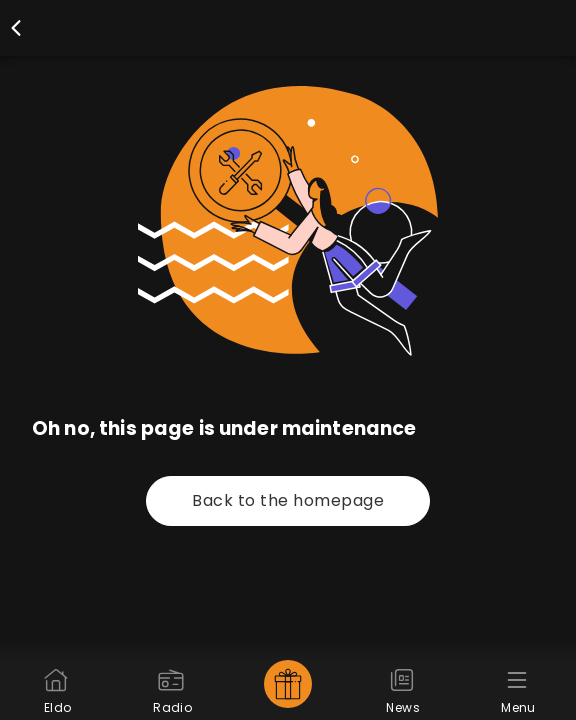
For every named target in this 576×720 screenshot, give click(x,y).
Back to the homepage (288, 500)
